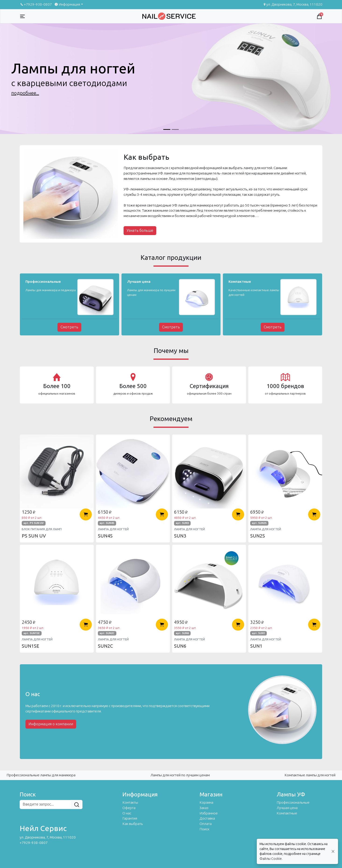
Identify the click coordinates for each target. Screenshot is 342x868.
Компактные (287, 813)
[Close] (333, 852)
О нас (127, 813)
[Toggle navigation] (22, 16)
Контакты (130, 803)
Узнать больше (140, 231)
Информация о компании (51, 724)
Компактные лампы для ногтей (310, 775)
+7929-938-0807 (36, 4)
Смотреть (69, 327)
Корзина (206, 803)
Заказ (204, 808)
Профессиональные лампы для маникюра (41, 775)
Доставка (207, 818)
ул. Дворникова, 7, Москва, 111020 (293, 4)
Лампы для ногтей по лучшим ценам (180, 775)
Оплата (206, 824)
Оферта (129, 808)
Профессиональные (293, 803)
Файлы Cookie (271, 859)
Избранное (209, 813)
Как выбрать (133, 824)
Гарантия (130, 818)
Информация (67, 4)
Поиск (204, 829)
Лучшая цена (287, 808)
